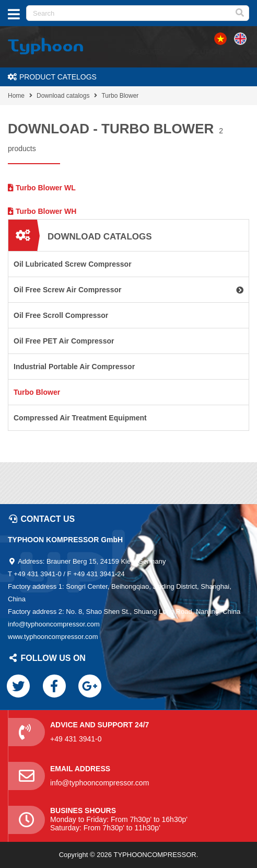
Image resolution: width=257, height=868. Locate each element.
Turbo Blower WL (42, 188)
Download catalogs (63, 96)
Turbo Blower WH (42, 211)
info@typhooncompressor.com (100, 783)
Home (16, 96)
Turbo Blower (120, 96)
